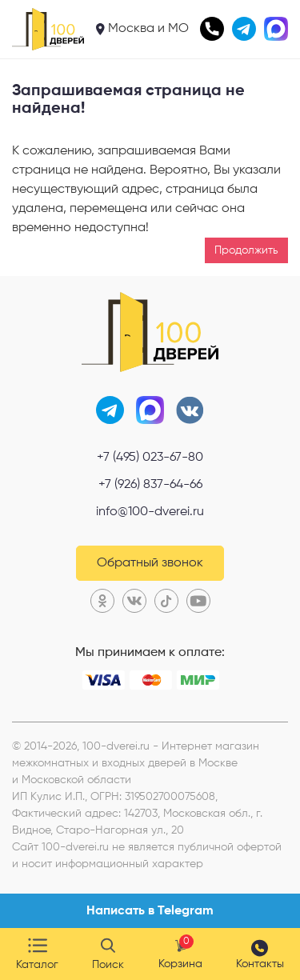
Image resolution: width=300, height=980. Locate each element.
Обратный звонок (150, 563)
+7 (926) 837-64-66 (150, 485)
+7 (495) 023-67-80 (150, 458)
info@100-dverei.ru (150, 512)
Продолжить (246, 250)
